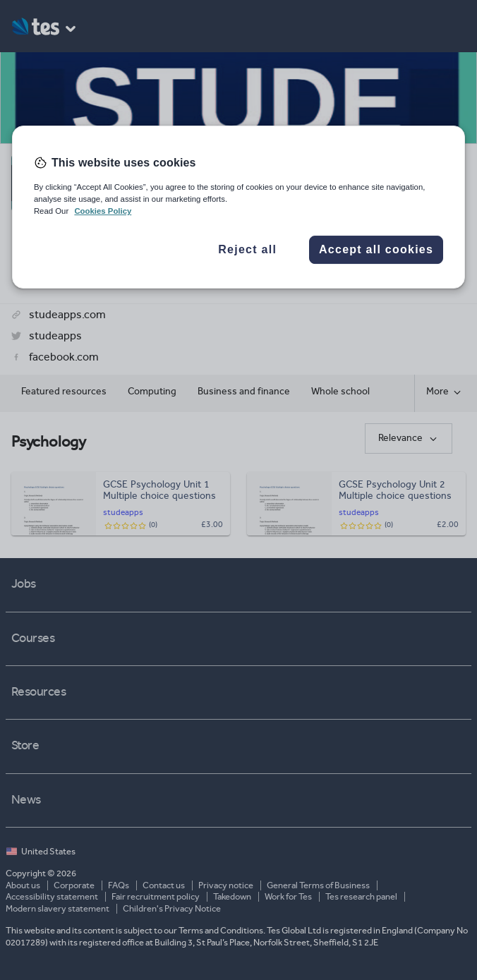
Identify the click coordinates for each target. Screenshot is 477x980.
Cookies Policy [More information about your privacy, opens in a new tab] (103, 212)
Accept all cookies (376, 249)
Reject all (247, 249)
